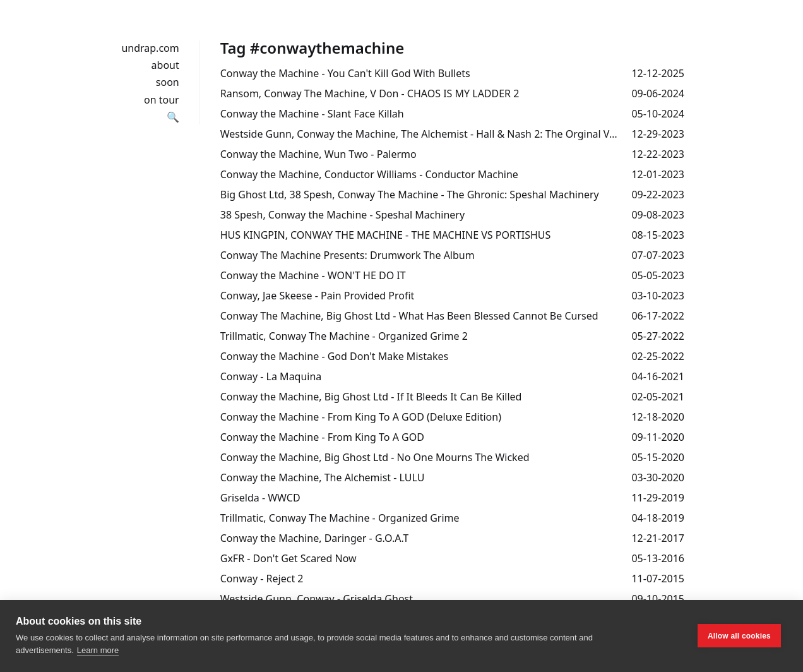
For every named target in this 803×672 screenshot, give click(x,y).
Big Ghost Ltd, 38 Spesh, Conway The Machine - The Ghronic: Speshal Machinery (410, 195)
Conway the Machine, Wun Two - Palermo (318, 154)
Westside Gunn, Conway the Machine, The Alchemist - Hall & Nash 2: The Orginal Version (421, 134)
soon (168, 82)
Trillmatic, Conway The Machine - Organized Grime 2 (344, 336)
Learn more (98, 650)
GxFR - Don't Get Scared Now (288, 558)
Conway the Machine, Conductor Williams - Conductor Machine (369, 174)
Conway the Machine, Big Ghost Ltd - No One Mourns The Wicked (375, 457)
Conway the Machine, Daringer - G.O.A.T (315, 538)
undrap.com (150, 48)
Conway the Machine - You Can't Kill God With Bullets (345, 73)
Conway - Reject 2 (262, 579)
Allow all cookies (739, 636)
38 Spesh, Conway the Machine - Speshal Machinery (342, 215)
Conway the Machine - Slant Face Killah (312, 114)
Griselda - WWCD (260, 498)
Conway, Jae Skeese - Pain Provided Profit (318, 296)
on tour (162, 100)
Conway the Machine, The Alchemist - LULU (323, 477)
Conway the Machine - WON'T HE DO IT (313, 275)
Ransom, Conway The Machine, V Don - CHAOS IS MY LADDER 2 (370, 93)
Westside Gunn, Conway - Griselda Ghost (317, 599)
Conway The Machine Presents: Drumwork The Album (348, 255)
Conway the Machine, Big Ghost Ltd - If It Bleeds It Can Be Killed (371, 397)
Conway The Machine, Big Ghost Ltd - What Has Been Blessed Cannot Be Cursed (409, 316)
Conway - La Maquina (271, 376)
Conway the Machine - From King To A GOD (322, 437)
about (165, 65)
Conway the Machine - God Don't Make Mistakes (334, 356)
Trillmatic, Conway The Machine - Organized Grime (340, 518)
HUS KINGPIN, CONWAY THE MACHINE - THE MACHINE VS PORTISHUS (386, 235)
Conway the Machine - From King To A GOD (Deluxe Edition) (361, 417)
